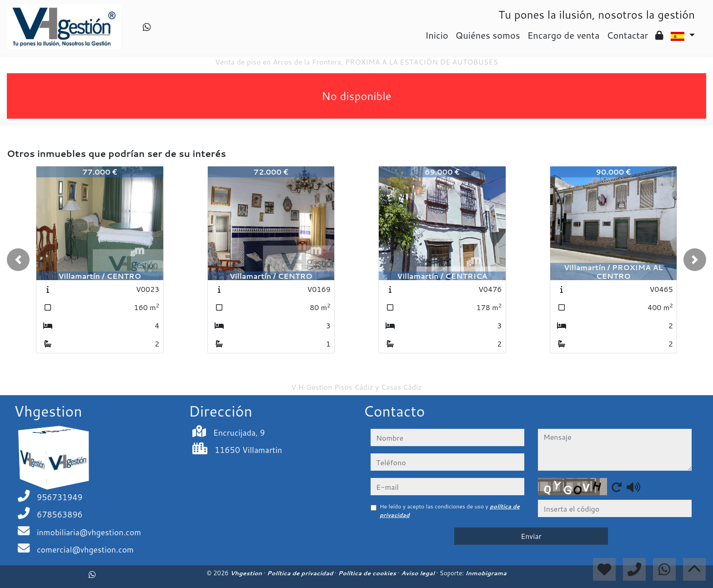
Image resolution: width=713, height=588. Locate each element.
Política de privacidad (301, 573)
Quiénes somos (488, 35)
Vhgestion (247, 573)
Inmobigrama (486, 573)
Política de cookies (368, 573)
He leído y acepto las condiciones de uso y (450, 510)
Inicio (437, 35)
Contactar (627, 35)
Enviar (531, 536)
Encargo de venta (564, 35)
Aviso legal (419, 573)
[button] (18, 260)
